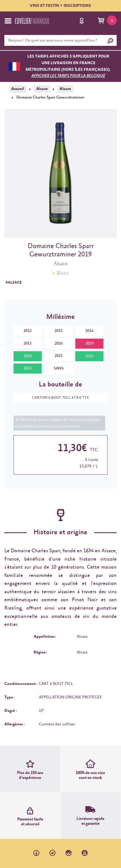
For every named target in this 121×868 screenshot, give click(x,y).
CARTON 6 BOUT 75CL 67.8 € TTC (58, 398)
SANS (59, 368)
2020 (28, 356)
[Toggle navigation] (8, 21)
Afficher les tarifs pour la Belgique (68, 76)
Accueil (18, 89)
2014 (89, 331)
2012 (28, 331)
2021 (59, 356)
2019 (89, 343)
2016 (59, 343)
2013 (59, 331)
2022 (89, 356)
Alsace (42, 89)
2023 (28, 368)
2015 (28, 343)
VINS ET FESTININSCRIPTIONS (60, 6)
